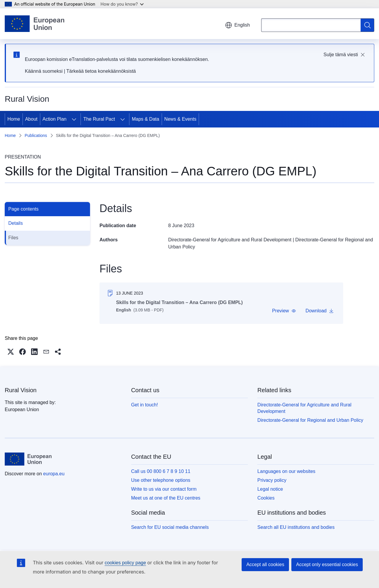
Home (14, 119)
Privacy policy (272, 480)
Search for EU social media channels (170, 527)
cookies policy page (125, 563)
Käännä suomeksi (44, 71)
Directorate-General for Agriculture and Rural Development (230, 240)
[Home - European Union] (34, 24)
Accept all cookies (265, 564)
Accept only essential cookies (327, 564)
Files (13, 238)
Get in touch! (145, 405)
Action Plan (55, 119)
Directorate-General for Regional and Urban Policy (310, 420)
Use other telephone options (161, 480)
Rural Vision (21, 390)
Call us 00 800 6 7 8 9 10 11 (161, 471)
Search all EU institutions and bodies (296, 527)
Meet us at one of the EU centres (166, 498)
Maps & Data (145, 119)
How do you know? (122, 4)
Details (16, 223)
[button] (284, 311)
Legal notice (270, 489)
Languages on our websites (286, 471)
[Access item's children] (74, 119)
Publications (36, 135)
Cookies (266, 498)
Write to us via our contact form (164, 489)
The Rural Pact (99, 119)
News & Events (180, 119)
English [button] (237, 25)
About (31, 119)
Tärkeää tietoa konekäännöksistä (101, 71)
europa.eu (54, 474)
